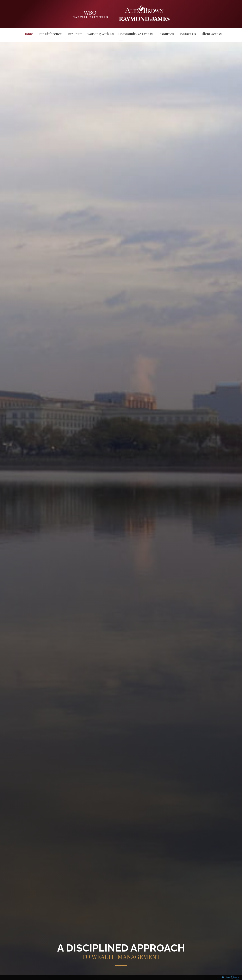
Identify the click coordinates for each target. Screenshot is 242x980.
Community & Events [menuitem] (136, 34)
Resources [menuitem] (166, 34)
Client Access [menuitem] (211, 34)
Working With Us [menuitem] (100, 34)
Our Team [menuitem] (74, 34)
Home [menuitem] (28, 34)
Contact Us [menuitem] (187, 34)
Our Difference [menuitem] (50, 34)
